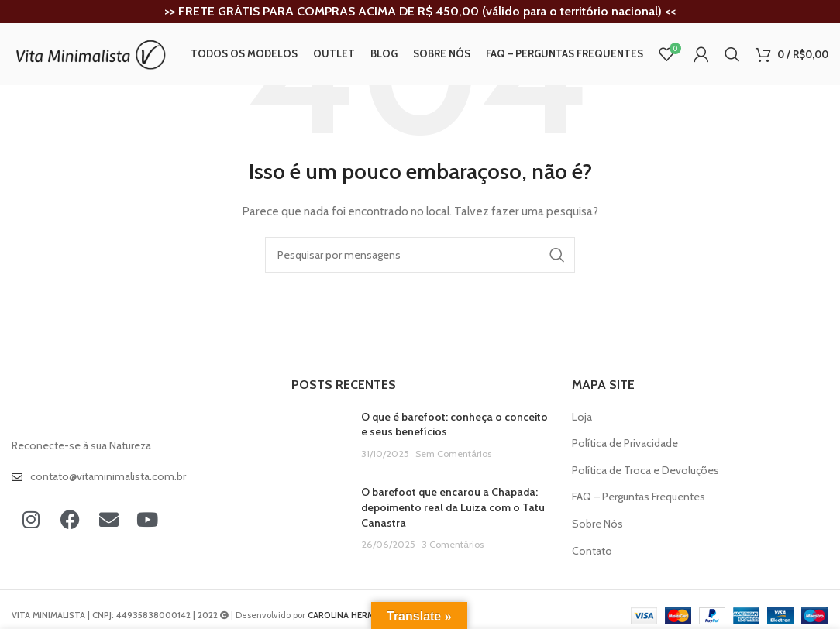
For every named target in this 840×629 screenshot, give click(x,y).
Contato (592, 551)
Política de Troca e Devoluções (645, 470)
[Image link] (97, 403)
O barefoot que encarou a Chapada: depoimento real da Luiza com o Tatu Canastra (453, 507)
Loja (582, 417)
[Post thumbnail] (320, 436)
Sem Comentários (453, 454)
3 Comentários (453, 544)
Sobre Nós (597, 524)
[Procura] (732, 54)
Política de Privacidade (625, 443)
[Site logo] (89, 53)
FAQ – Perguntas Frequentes (639, 497)
